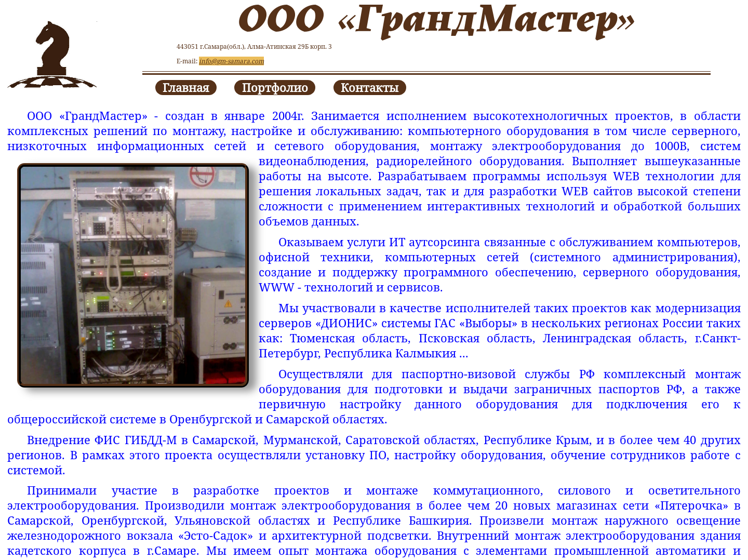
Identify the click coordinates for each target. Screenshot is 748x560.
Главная (186, 88)
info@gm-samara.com (231, 61)
